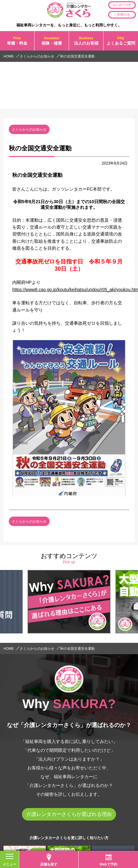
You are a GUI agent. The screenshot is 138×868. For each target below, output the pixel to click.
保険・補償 (52, 41)
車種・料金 (17, 41)
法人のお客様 (86, 41)
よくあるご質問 (121, 41)
